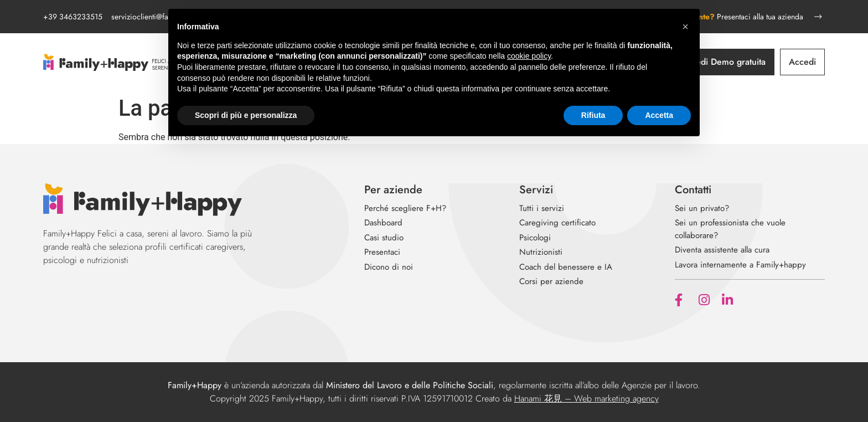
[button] (685, 27)
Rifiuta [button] (593, 115)
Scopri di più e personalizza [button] (246, 115)
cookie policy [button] (529, 56)
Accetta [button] (659, 115)
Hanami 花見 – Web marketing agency (587, 398)
